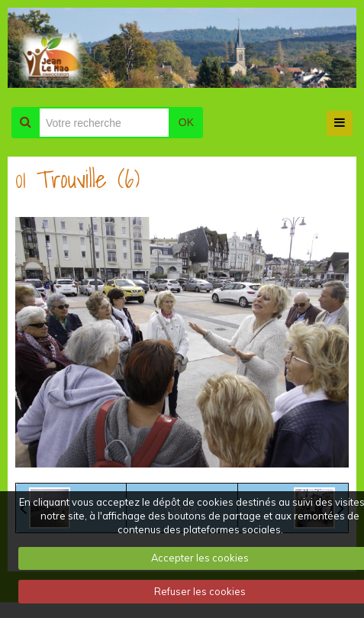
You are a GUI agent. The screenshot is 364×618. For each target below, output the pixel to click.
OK (186, 122)
